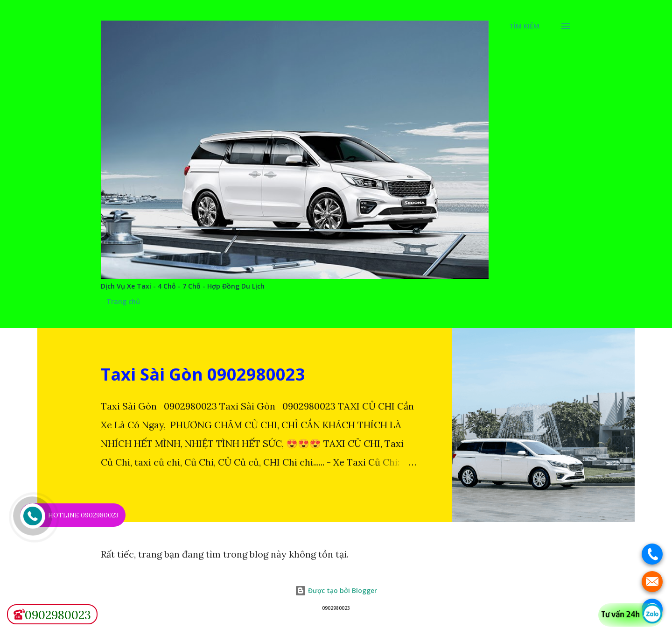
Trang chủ (123, 301)
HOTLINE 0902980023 (83, 515)
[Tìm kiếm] (524, 26)
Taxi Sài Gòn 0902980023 (203, 374)
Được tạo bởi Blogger (336, 590)
